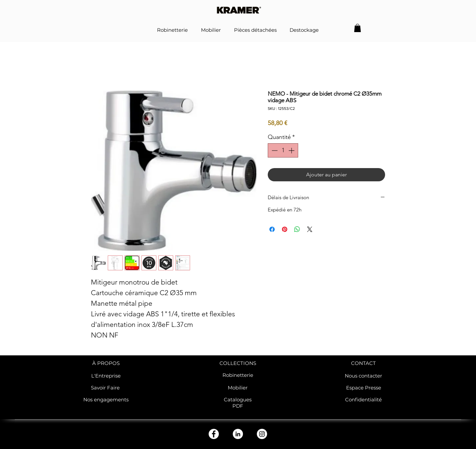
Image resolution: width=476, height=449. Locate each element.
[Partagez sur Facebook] (272, 229)
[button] (357, 28)
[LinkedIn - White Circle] (238, 434)
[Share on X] (310, 229)
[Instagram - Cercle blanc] (262, 434)
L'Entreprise (106, 376)
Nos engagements (106, 400)
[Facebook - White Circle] (214, 434)
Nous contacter (363, 376)
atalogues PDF (239, 403)
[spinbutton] (283, 150)
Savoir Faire (106, 388)
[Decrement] (274, 150)
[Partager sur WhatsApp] (297, 229)
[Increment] (292, 150)
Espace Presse (364, 388)
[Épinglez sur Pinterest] (285, 229)
